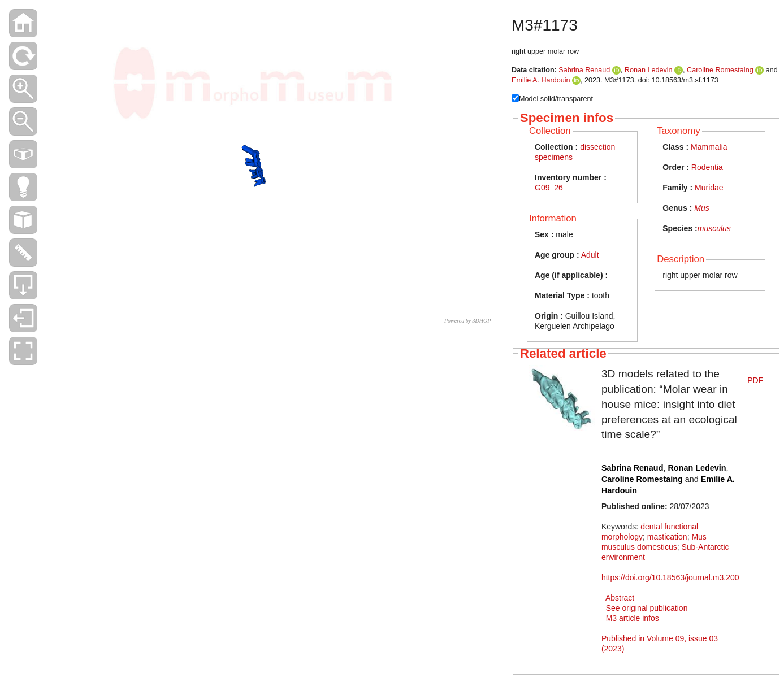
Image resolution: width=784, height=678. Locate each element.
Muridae (709, 188)
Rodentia (707, 167)
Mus (701, 208)
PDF (755, 380)
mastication (667, 537)
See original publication (647, 608)
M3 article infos (633, 618)
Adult (590, 255)
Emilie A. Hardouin (541, 80)
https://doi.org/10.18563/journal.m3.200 (670, 577)
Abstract (620, 598)
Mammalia (709, 147)
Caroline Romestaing (720, 70)
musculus (714, 228)
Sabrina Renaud (584, 70)
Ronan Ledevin (649, 70)
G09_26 (549, 188)
